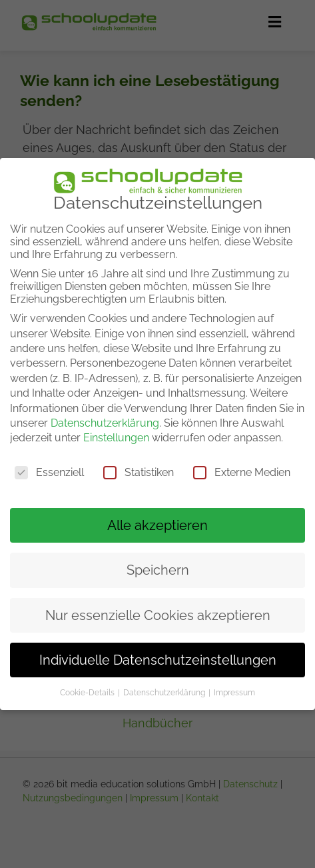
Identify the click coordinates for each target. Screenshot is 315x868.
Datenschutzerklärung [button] (165, 693)
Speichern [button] (158, 570)
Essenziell (49, 472)
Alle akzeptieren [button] (157, 525)
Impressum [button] (234, 693)
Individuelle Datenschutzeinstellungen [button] (158, 660)
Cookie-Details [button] (88, 693)
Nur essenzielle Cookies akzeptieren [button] (158, 615)
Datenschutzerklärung (105, 423)
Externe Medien (242, 472)
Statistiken (139, 472)
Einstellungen (116, 438)
